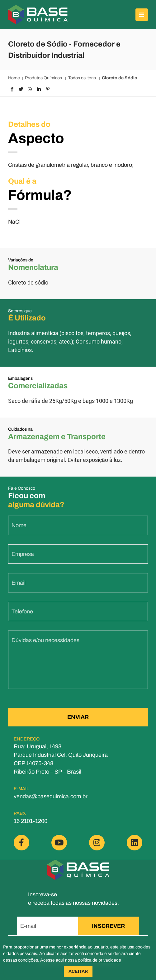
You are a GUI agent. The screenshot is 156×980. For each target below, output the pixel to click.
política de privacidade (99, 960)
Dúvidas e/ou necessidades (45, 645)
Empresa (23, 559)
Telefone (22, 616)
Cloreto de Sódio (120, 78)
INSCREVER (108, 926)
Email (19, 587)
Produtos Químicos (44, 78)
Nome (19, 530)
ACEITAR (78, 971)
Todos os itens (83, 78)
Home (14, 78)
